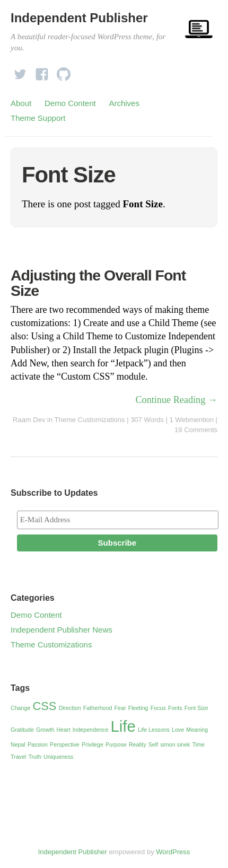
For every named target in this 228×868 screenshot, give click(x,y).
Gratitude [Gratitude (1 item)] (22, 730)
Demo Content (70, 103)
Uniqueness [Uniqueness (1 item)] (58, 757)
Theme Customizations (90, 420)
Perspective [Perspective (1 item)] (65, 744)
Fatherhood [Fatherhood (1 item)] (98, 708)
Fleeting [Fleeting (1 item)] (138, 708)
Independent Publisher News (62, 630)
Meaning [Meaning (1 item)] (197, 730)
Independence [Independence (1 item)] (91, 730)
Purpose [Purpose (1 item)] (116, 744)
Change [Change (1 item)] (20, 708)
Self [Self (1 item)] (153, 744)
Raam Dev (29, 420)
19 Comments (196, 430)
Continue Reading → (176, 400)
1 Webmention (191, 420)
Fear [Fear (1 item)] (120, 708)
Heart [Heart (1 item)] (64, 730)
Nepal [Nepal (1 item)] (18, 744)
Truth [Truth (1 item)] (34, 757)
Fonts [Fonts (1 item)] (175, 708)
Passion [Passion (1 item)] (38, 744)
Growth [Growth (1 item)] (45, 730)
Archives (124, 103)
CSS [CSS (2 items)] (45, 706)
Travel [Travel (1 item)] (18, 757)
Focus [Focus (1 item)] (158, 708)
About (21, 103)
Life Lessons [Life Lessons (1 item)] (154, 730)
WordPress (173, 852)
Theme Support (38, 118)
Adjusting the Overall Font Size (98, 283)
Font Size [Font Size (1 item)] (196, 708)
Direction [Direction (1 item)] (70, 708)
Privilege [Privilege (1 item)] (93, 744)
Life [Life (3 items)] (123, 726)
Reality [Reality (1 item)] (138, 744)
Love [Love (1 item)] (178, 730)
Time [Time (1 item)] (199, 744)
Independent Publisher (79, 18)
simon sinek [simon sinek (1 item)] (175, 744)
